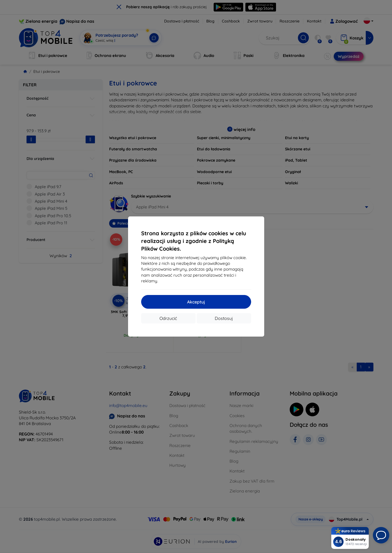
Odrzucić (168, 318)
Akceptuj (196, 302)
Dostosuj (224, 318)
